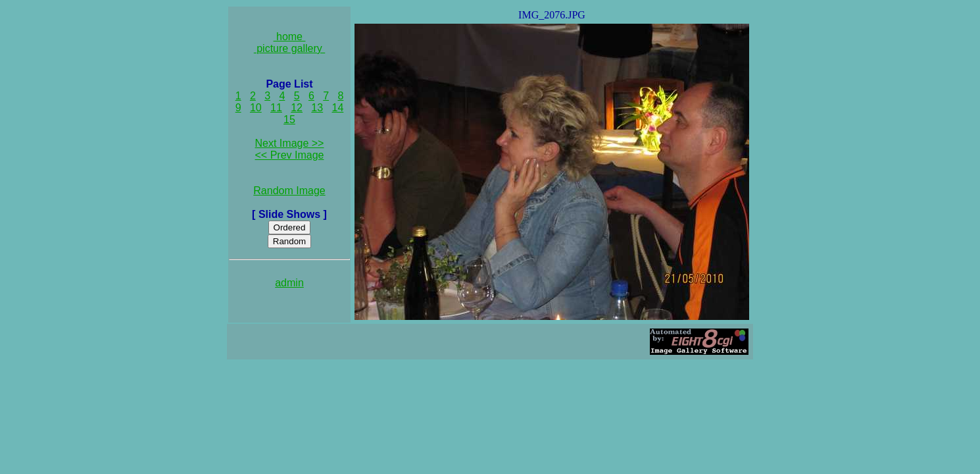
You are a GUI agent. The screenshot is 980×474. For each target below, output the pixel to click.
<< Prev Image (290, 155)
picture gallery (290, 48)
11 (276, 108)
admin (289, 283)
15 (289, 119)
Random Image (289, 191)
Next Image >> (290, 143)
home (290, 37)
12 (297, 108)
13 (317, 108)
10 (256, 108)
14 (338, 108)
